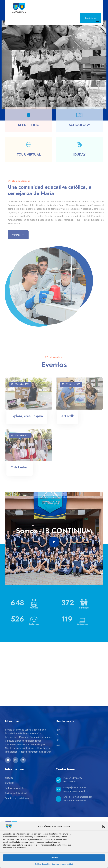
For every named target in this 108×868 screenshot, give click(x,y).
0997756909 (70, 782)
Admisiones (91, 18)
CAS (58, 745)
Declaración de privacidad (62, 864)
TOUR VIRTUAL (29, 155)
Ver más (19, 235)
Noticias (9, 778)
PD (57, 740)
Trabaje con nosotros (16, 788)
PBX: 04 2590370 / (73, 778)
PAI (57, 735)
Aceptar (54, 858)
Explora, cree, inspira (27, 417)
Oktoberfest (20, 468)
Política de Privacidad (16, 793)
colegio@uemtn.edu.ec (75, 787)
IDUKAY (79, 155)
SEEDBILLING (29, 126)
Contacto (10, 783)
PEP (58, 730)
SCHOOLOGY (79, 126)
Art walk (67, 417)
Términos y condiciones (17, 798)
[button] (104, 826)
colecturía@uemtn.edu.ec (76, 791)
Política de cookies (43, 864)
